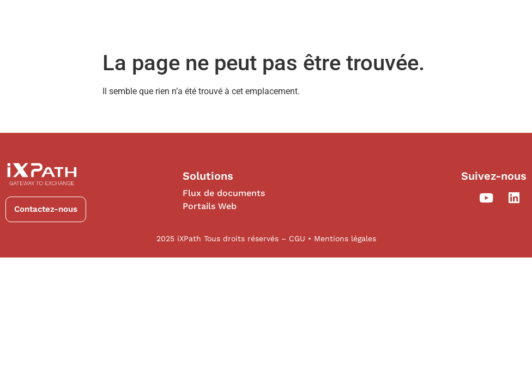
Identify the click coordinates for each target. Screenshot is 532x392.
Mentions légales (345, 238)
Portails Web (210, 206)
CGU (298, 238)
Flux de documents (224, 193)
